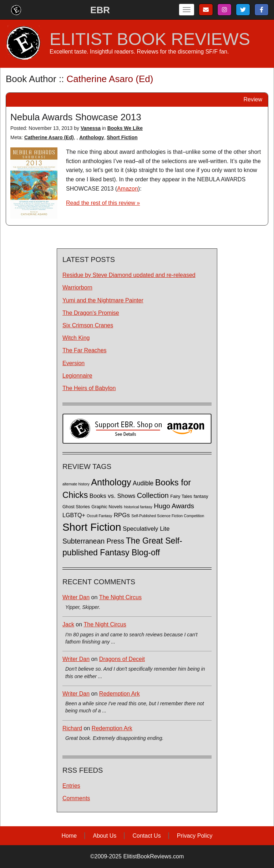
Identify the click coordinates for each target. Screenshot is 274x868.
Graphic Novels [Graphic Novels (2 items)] (107, 507)
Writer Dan (76, 597)
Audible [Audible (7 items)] (143, 483)
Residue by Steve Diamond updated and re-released (129, 275)
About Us (105, 836)
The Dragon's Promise (91, 313)
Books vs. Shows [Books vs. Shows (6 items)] (113, 496)
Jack (68, 624)
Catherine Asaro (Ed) (49, 137)
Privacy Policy (195, 836)
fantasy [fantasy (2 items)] (201, 496)
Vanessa (91, 128)
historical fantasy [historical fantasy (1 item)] (138, 507)
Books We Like (125, 128)
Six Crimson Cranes (88, 325)
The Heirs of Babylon (89, 388)
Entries (71, 786)
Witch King (76, 338)
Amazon (128, 189)
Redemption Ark (120, 694)
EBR (100, 10)
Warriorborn (77, 287)
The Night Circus (120, 597)
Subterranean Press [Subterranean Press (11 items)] (93, 541)
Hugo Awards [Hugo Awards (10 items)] (174, 506)
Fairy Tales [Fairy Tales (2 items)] (181, 496)
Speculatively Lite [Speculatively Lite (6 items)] (146, 529)
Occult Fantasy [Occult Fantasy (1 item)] (99, 516)
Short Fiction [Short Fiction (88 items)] (92, 527)
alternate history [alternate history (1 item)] (76, 484)
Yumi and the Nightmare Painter (103, 300)
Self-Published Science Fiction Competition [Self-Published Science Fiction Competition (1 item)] (168, 516)
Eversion (73, 363)
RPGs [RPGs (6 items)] (122, 515)
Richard (72, 728)
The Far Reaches (85, 350)
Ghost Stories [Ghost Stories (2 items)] (76, 507)
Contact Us (147, 836)
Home (69, 836)
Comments (76, 798)
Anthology (92, 137)
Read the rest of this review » (103, 203)
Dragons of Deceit (122, 659)
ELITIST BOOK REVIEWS (150, 39)
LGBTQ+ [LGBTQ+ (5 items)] (74, 515)
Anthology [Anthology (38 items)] (111, 482)
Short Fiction (122, 137)
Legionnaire (77, 376)
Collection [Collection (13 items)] (153, 495)
